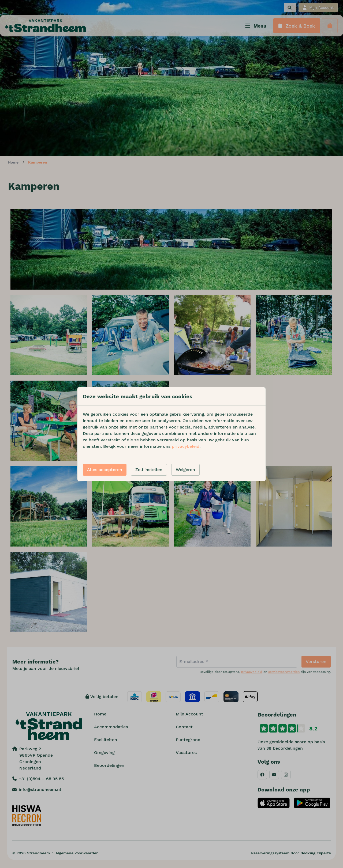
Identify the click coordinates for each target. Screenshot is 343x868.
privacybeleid (186, 446)
